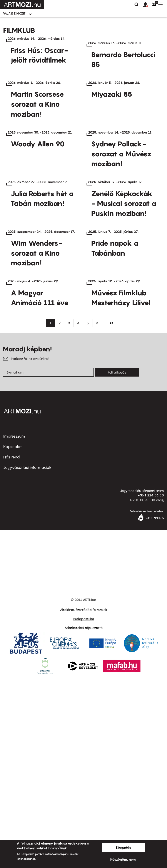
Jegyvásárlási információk (27, 657)
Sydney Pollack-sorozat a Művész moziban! (121, 249)
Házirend (12, 647)
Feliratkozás (117, 562)
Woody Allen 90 (38, 239)
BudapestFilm (84, 809)
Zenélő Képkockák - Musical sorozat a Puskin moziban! (124, 330)
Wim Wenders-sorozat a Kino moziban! (37, 411)
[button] (147, 5)
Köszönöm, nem (123, 859)
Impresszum (14, 626)
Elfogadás (124, 847)
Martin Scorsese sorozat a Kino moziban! (37, 167)
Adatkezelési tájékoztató (84, 818)
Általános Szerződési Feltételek (84, 800)
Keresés (137, 5)
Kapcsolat (13, 637)
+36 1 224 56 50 (151, 685)
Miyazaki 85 (112, 157)
